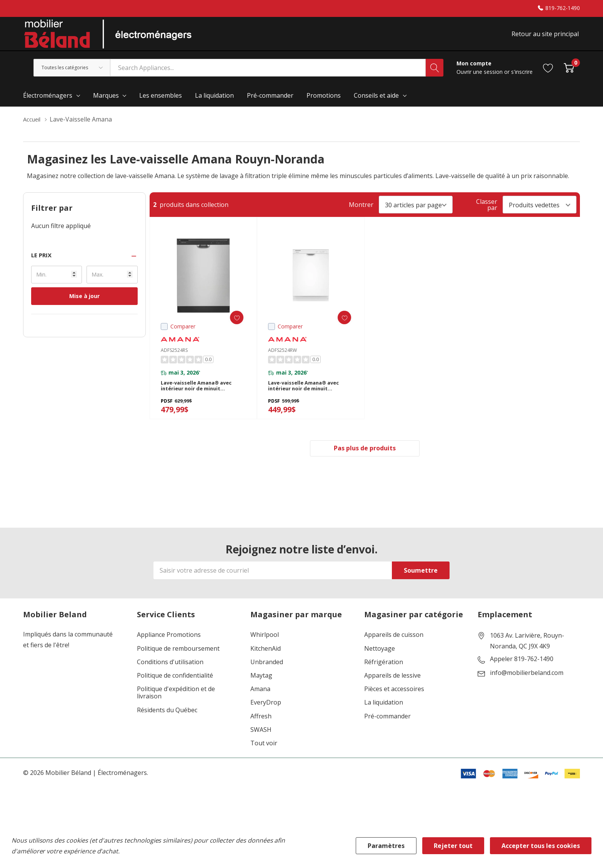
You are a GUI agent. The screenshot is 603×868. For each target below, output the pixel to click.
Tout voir (264, 757)
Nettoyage (380, 662)
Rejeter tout (453, 846)
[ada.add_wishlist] (232, 324)
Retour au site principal (546, 37)
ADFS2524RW (282, 357)
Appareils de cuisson (394, 648)
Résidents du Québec (167, 723)
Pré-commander (387, 729)
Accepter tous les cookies (541, 846)
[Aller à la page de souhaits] (548, 74)
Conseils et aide (376, 102)
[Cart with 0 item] (569, 74)
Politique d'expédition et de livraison (176, 706)
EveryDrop (266, 716)
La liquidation (384, 716)
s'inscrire (522, 78)
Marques (106, 102)
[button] (84, 261)
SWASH (261, 743)
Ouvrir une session (480, 78)
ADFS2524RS (174, 357)
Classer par (487, 211)
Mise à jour (84, 302)
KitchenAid (266, 662)
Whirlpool (265, 648)
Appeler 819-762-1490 (522, 673)
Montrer (361, 211)
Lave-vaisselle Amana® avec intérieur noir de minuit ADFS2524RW (308, 396)
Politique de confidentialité (175, 689)
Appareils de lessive (392, 689)
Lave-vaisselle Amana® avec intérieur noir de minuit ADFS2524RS (201, 396)
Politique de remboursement (178, 662)
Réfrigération (384, 676)
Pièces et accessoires (394, 702)
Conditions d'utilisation (170, 676)
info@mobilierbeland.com (527, 686)
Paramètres (386, 846)
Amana (260, 702)
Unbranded (267, 676)
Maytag (261, 689)
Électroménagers (48, 102)
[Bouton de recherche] (435, 74)
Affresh (261, 729)
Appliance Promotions (169, 648)
